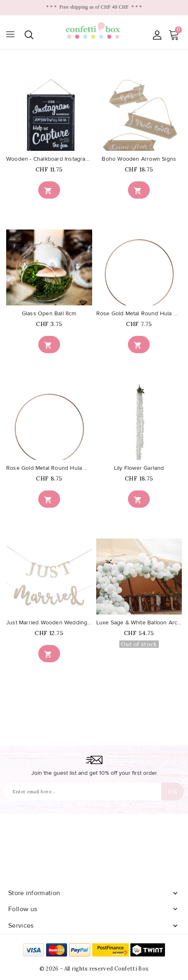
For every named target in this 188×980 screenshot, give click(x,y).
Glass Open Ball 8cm (49, 314)
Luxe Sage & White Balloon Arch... (139, 623)
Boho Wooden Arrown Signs (139, 159)
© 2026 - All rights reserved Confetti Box (94, 969)
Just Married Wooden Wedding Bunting (49, 623)
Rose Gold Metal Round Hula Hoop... (139, 314)
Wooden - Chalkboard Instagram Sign (49, 159)
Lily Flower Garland (139, 468)
